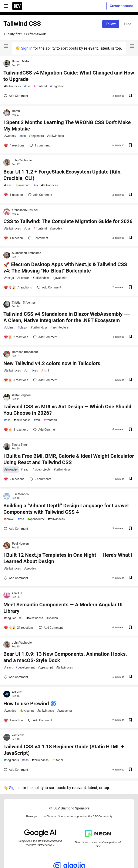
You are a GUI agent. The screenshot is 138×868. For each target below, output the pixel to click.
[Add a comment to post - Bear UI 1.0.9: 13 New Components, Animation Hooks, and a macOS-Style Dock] (16, 677)
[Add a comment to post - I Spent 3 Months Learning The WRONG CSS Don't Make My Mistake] (14, 145)
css (27, 86)
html (45, 371)
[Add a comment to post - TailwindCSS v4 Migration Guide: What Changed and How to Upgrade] (16, 96)
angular (10, 618)
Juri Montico (20, 494)
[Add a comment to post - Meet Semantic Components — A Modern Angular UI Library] (19, 628)
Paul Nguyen (20, 544)
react (8, 185)
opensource (36, 519)
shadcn (52, 618)
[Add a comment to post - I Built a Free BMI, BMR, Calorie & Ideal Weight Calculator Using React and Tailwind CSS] (14, 479)
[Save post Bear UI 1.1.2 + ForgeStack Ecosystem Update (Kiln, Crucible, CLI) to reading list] (130, 195)
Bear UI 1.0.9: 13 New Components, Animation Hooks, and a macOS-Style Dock (65, 657)
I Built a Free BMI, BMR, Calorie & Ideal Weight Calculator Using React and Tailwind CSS (69, 459)
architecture (60, 328)
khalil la (17, 593)
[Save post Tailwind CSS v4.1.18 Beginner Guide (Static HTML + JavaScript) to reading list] (130, 770)
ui (36, 185)
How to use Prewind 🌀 (30, 704)
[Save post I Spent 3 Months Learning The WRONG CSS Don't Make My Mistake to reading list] (130, 146)
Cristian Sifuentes (24, 303)
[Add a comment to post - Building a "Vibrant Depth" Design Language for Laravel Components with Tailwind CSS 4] (16, 529)
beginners (36, 136)
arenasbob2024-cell (25, 210)
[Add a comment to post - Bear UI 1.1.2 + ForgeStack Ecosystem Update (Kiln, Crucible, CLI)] (13, 195)
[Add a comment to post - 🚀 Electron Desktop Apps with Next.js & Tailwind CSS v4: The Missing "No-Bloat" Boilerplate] (18, 287)
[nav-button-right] (132, 46)
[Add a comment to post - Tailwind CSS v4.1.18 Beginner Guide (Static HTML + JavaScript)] (16, 770)
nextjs (9, 278)
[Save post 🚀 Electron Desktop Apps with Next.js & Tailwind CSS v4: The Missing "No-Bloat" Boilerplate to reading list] (130, 288)
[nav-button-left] (6, 46)
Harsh (16, 111)
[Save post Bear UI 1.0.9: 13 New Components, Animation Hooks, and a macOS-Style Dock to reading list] (130, 677)
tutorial (57, 760)
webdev (10, 136)
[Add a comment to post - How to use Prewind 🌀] (13, 720)
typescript (45, 668)
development (25, 668)
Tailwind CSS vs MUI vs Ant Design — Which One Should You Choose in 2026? (67, 410)
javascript (23, 185)
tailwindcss (12, 86)
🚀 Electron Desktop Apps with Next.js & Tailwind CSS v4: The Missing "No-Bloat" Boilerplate (65, 268)
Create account (121, 6)
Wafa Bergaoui (22, 395)
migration (57, 86)
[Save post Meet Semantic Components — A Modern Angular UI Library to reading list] (130, 628)
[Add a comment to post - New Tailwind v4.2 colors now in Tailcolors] (16, 380)
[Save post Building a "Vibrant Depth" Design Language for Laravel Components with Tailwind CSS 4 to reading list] (130, 529)
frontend (40, 86)
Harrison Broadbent (25, 352)
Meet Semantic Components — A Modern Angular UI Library (63, 608)
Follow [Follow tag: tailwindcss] (111, 24)
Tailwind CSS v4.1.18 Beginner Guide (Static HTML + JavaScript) (64, 750)
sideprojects (42, 470)
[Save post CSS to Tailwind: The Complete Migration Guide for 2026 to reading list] (130, 238)
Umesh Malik (21, 61)
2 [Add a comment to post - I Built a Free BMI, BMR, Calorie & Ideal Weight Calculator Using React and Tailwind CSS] (40, 479)
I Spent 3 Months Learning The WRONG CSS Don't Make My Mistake (67, 126)
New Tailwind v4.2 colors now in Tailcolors (52, 363)
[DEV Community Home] (17, 6)
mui (37, 420)
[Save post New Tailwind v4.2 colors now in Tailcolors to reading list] (130, 380)
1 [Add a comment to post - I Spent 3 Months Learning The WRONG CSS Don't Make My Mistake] (39, 145)
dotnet (9, 328)
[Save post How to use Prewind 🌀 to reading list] (130, 720)
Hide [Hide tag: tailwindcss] (128, 24)
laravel (9, 519)
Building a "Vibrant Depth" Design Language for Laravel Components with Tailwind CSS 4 (66, 509)
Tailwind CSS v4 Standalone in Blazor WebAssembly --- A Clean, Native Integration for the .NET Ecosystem (67, 317)
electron (23, 278)
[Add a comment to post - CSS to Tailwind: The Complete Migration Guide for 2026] (13, 238)
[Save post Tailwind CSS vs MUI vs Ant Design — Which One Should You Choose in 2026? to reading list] (130, 430)
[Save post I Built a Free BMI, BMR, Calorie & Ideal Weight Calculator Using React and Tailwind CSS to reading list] (130, 479)
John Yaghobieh (23, 160)
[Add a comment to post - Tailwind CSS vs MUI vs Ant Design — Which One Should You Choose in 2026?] (16, 430)
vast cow (18, 735)
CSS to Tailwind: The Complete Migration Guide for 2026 (68, 221)
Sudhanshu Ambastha (27, 253)
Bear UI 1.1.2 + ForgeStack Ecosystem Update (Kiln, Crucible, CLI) (63, 175)
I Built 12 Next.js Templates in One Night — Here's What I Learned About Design (68, 558)
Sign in (27, 48)
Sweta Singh (20, 445)
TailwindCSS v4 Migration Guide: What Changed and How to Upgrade (69, 76)
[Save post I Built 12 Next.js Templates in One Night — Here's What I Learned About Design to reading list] (130, 578)
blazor (23, 328)
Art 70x (17, 692)
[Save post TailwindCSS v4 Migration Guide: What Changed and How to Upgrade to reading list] (130, 96)
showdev (11, 470)
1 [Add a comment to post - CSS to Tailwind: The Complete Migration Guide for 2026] (38, 238)
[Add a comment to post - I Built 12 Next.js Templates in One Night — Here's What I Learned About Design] (16, 578)
